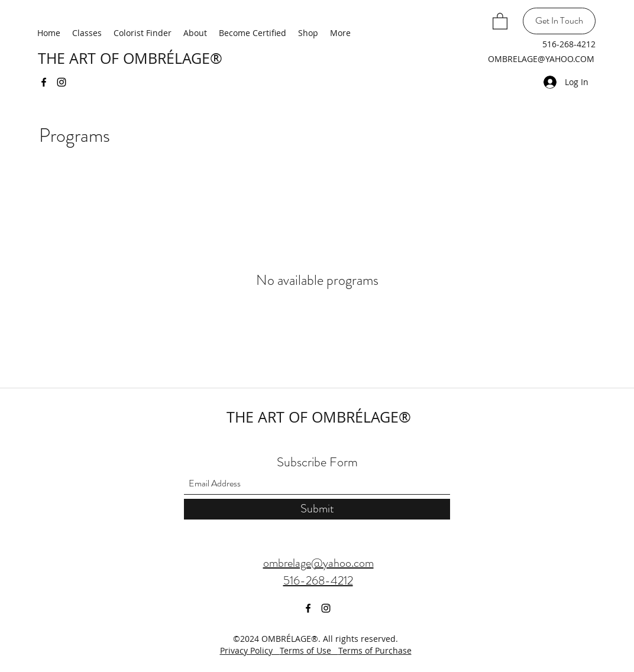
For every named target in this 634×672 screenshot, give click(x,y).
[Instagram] (62, 82)
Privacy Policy (250, 650)
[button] (500, 21)
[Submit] (317, 509)
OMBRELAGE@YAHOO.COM (541, 59)
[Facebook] (44, 82)
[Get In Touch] (559, 21)
